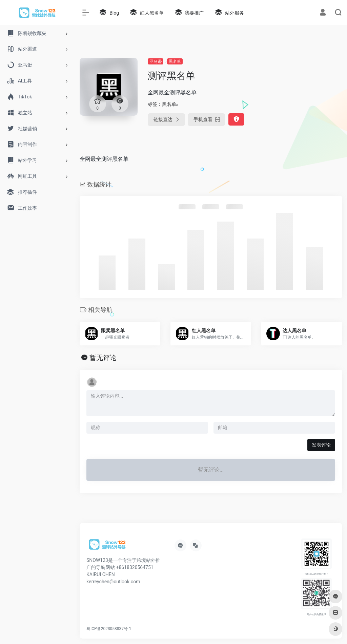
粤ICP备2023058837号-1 (109, 629)
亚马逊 (156, 61)
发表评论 (321, 445)
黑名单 (175, 61)
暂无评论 (103, 358)
